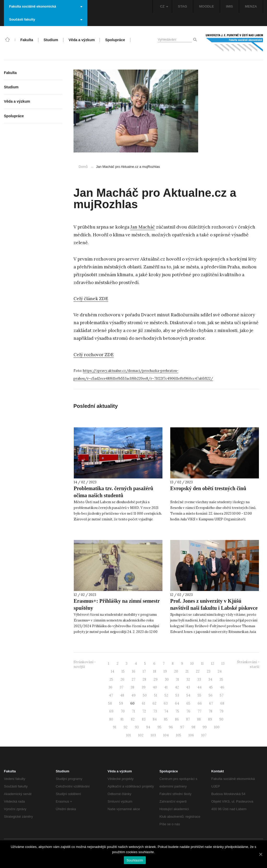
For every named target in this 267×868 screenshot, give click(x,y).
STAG (182, 6)
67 (211, 703)
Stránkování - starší (248, 664)
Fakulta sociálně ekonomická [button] (46, 6)
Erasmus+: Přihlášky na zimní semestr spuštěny (117, 604)
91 (115, 727)
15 (123, 671)
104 (166, 735)
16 (134, 671)
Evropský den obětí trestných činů (208, 488)
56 (211, 695)
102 (141, 735)
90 (221, 719)
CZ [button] (164, 6)
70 (123, 711)
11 (202, 664)
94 (148, 727)
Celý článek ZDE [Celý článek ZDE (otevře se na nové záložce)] (91, 299)
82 (133, 719)
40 (155, 687)
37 (122, 687)
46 (222, 687)
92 (126, 727)
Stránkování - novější (85, 664)
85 (166, 719)
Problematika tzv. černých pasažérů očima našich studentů (114, 492)
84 (155, 719)
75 (177, 711)
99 (205, 727)
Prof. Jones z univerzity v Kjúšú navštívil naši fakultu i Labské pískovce (214, 604)
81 (122, 719)
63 (166, 703)
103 (153, 735)
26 (122, 679)
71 (133, 711)
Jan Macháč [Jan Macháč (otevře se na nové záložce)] (143, 227)
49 (133, 695)
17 (144, 671)
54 (188, 695)
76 (188, 711)
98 (193, 727)
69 (111, 711)
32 (188, 679)
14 (113, 671)
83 (144, 719)
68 (222, 703)
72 (144, 711)
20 (176, 671)
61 (144, 703)
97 (182, 727)
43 (188, 687)
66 (200, 703)
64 (177, 703)
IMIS (230, 6)
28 (144, 679)
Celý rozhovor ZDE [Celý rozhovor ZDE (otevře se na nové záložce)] (94, 355)
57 (222, 695)
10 (192, 664)
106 (191, 735)
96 (171, 727)
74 (166, 711)
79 (222, 711)
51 (156, 695)
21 (187, 671)
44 (199, 687)
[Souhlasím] (260, 854)
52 (166, 695)
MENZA (251, 6)
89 (210, 719)
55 (199, 695)
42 (177, 687)
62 (154, 703)
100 (217, 727)
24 (220, 671)
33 (199, 679)
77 (199, 711)
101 (129, 735)
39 (144, 687)
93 (137, 727)
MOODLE (206, 6)
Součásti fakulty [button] (46, 19)
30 (167, 679)
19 (165, 671)
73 (155, 711)
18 (155, 671)
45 (211, 687)
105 (179, 735)
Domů (83, 167)
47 (111, 695)
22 (198, 671)
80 (111, 719)
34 (210, 679)
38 (132, 687)
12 (213, 664)
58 (110, 703)
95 (159, 727)
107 (204, 735)
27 (133, 679)
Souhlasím (135, 860)
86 (177, 719)
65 (188, 703)
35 (221, 679)
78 (210, 711)
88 (199, 719)
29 (156, 679)
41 (166, 687)
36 (110, 687)
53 (177, 695)
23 (209, 671)
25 (111, 679)
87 (188, 719)
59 (121, 703)
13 (223, 664)
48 (122, 695)
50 (145, 695)
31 (178, 679)
